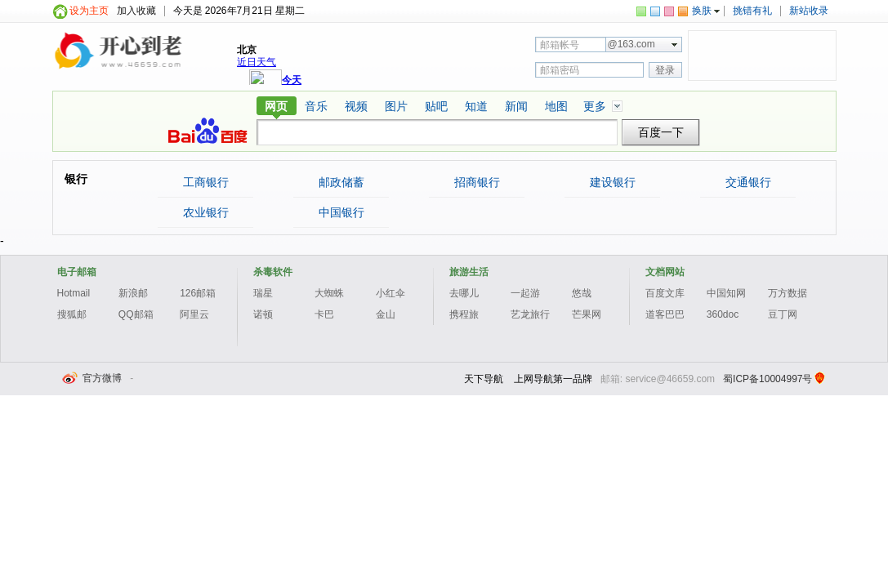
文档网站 (665, 272)
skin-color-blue (655, 11)
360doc (723, 314)
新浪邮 (133, 293)
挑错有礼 (752, 11)
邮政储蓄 (341, 182)
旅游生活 (469, 272)
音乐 (316, 106)
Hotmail (74, 293)
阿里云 (194, 314)
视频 (356, 106)
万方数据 (788, 293)
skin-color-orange (683, 11)
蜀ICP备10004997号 (768, 379)
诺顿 (263, 314)
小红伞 (390, 293)
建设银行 (612, 182)
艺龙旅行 (530, 314)
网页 (276, 106)
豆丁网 (783, 314)
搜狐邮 (72, 314)
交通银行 (747, 182)
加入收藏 (136, 11)
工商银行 (205, 182)
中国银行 (341, 212)
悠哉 (582, 293)
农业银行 (205, 212)
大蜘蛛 (329, 293)
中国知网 (726, 293)
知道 (476, 106)
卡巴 (324, 314)
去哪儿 (464, 293)
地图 (556, 106)
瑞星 (263, 293)
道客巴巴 (665, 314)
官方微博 (93, 378)
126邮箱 (198, 293)
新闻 (516, 106)
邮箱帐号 (560, 45)
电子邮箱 (77, 272)
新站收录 (809, 11)
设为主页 (89, 11)
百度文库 (665, 293)
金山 (386, 314)
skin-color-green (641, 11)
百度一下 (661, 133)
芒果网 (587, 314)
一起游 (525, 293)
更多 (595, 106)
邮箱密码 (560, 70)
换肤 (702, 11)
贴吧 (436, 106)
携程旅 (464, 314)
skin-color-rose (669, 11)
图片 (396, 106)
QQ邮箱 (136, 314)
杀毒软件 (273, 272)
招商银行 (476, 182)
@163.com (631, 44)
